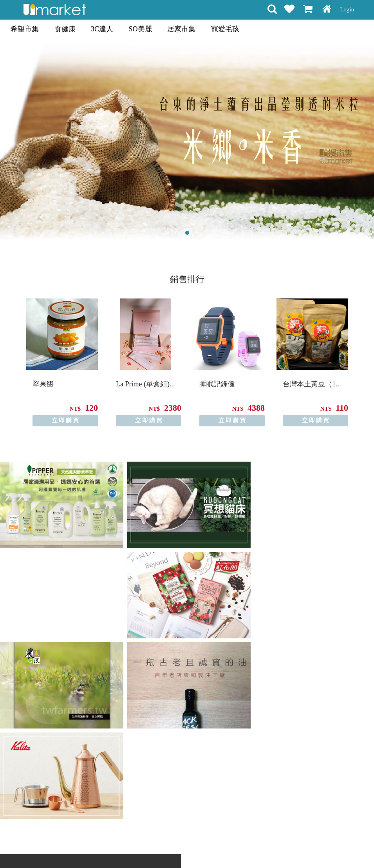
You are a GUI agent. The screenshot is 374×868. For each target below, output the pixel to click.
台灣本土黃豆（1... (312, 384)
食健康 (65, 29)
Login (347, 9)
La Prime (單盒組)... (145, 384)
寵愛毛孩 (225, 29)
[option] (62, 362)
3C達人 (102, 29)
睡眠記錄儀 (217, 384)
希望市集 (25, 29)
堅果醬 (43, 384)
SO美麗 (140, 29)
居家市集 (181, 29)
